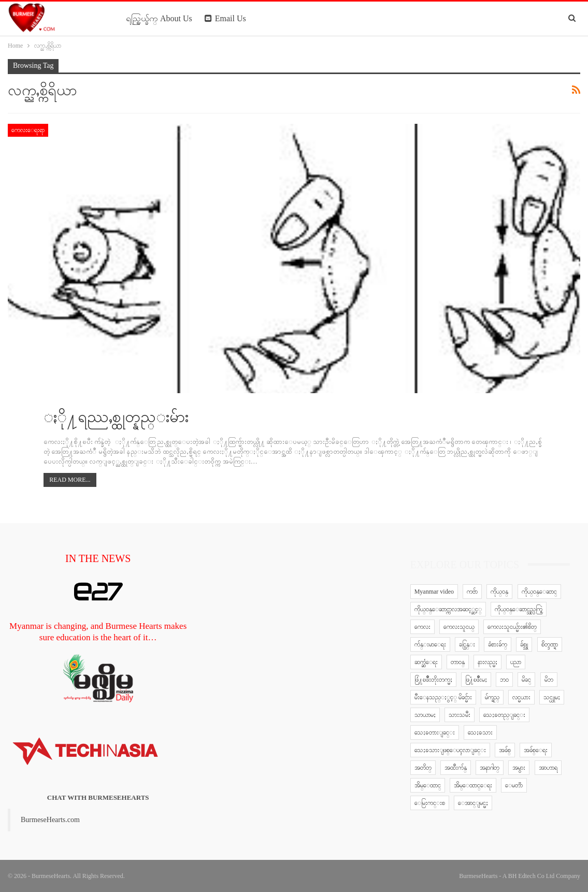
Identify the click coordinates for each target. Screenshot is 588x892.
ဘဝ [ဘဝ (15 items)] (504, 680)
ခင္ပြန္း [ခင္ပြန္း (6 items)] (467, 644)
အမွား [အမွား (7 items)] (519, 768)
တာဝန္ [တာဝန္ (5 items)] (458, 662)
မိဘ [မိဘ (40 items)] (549, 680)
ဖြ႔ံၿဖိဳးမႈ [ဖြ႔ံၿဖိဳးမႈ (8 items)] (476, 680)
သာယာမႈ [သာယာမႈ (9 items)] (425, 715)
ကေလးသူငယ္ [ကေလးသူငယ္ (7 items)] (459, 627)
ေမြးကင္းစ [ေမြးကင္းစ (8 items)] (430, 803)
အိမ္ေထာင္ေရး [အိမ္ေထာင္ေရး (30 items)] (473, 785)
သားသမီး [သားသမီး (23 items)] (460, 715)
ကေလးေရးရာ (28, 130)
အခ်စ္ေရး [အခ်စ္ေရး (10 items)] (536, 750)
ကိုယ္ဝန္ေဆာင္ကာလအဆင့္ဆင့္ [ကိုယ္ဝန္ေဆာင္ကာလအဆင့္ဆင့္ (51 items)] (448, 609)
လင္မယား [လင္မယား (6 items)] (521, 697)
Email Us (225, 18)
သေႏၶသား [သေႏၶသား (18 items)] (480, 732)
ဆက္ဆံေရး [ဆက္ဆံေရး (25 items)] (426, 662)
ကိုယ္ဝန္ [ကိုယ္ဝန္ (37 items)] (499, 592)
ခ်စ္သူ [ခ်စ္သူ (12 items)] (524, 644)
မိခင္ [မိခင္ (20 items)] (526, 680)
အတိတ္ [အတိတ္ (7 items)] (423, 768)
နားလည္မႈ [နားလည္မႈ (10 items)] (487, 662)
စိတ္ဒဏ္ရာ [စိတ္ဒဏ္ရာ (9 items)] (550, 644)
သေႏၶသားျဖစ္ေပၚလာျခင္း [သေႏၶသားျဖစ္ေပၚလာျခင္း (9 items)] (450, 750)
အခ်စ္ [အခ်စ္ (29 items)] (505, 750)
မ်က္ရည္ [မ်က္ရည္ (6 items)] (492, 697)
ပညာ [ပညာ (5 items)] (516, 662)
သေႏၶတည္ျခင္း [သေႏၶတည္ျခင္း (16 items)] (504, 715)
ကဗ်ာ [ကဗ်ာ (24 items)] (472, 592)
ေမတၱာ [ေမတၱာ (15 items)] (514, 785)
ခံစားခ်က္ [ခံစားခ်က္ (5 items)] (498, 644)
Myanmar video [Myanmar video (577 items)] (434, 592)
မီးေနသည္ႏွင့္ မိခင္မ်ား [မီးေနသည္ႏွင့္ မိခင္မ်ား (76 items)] (443, 697)
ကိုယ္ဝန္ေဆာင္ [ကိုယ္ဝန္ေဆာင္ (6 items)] (539, 592)
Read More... (70, 480)
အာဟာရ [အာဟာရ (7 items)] (548, 768)
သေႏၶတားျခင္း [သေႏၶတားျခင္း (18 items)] (435, 732)
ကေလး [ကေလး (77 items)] (422, 627)
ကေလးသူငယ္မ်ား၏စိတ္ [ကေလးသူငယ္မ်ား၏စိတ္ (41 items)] (512, 627)
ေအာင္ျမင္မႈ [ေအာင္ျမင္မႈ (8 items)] (473, 803)
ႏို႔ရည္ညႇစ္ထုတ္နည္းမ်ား (116, 417)
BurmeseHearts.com (50, 820)
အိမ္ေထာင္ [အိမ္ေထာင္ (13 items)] (428, 785)
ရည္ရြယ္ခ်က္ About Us (159, 18)
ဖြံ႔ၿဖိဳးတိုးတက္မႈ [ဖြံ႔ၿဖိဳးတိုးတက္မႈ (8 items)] (433, 680)
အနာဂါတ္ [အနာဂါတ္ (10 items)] (490, 768)
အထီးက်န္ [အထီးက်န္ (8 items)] (456, 768)
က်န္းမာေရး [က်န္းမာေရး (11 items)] (430, 644)
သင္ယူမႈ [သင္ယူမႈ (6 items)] (552, 697)
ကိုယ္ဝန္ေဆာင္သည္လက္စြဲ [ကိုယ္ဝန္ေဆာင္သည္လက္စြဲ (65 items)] (519, 609)
